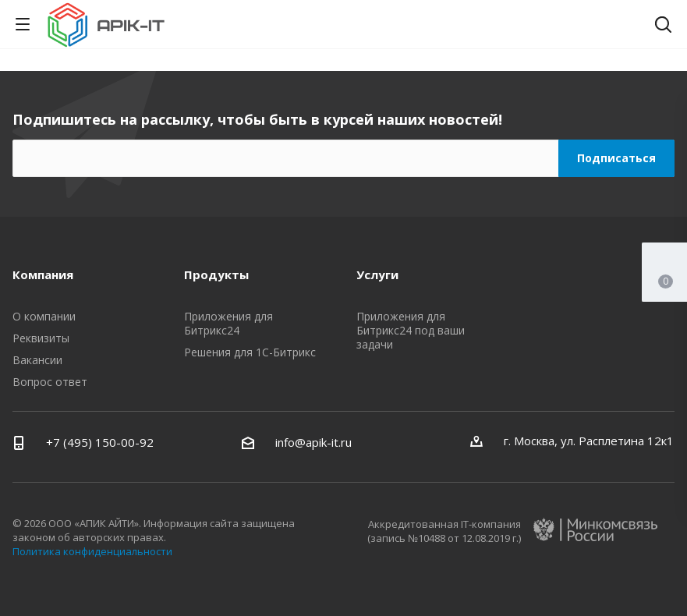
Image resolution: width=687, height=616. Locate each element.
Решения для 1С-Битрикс (250, 352)
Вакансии (37, 360)
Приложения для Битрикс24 (228, 323)
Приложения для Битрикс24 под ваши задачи (411, 330)
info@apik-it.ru (313, 442)
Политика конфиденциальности (92, 551)
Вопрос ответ (50, 382)
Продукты (216, 274)
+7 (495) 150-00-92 (100, 442)
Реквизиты (41, 338)
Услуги (377, 274)
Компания (43, 274)
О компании (44, 316)
